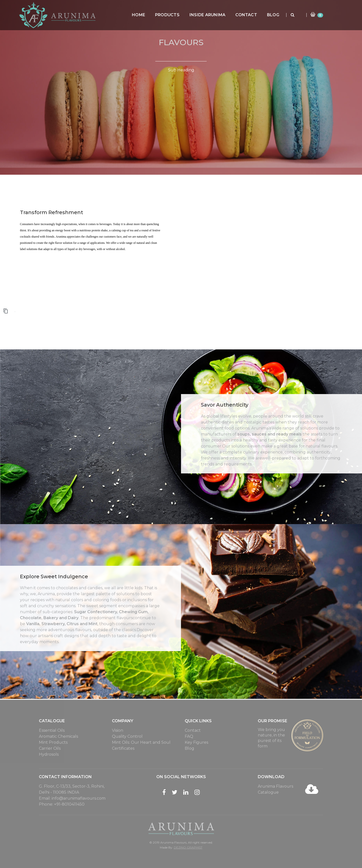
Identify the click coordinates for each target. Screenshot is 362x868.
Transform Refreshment (51, 212)
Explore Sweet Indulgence (54, 577)
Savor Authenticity (225, 405)
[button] (6, 311)
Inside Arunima (218, 15)
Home (149, 15)
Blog (284, 15)
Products (178, 15)
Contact (257, 15)
